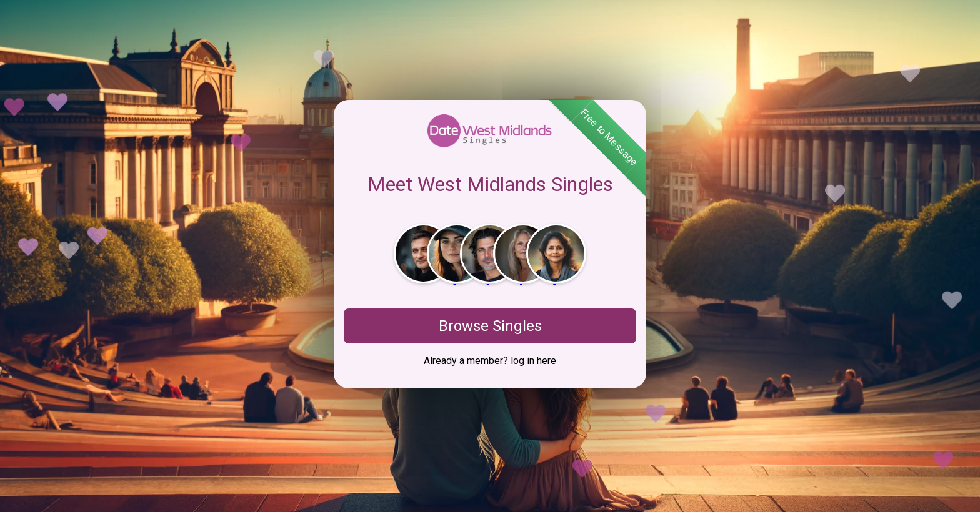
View (942, 467)
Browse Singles (490, 326)
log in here (533, 361)
